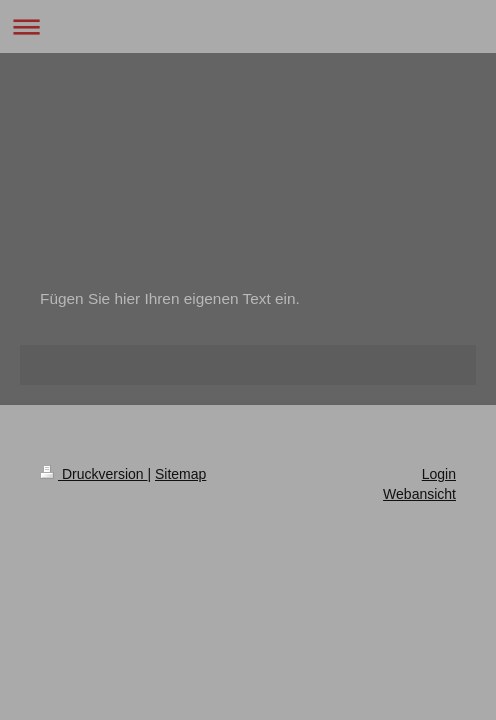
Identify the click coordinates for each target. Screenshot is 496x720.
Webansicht (419, 494)
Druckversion (93, 474)
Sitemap (180, 474)
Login (439, 474)
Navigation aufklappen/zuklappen (248, 26)
